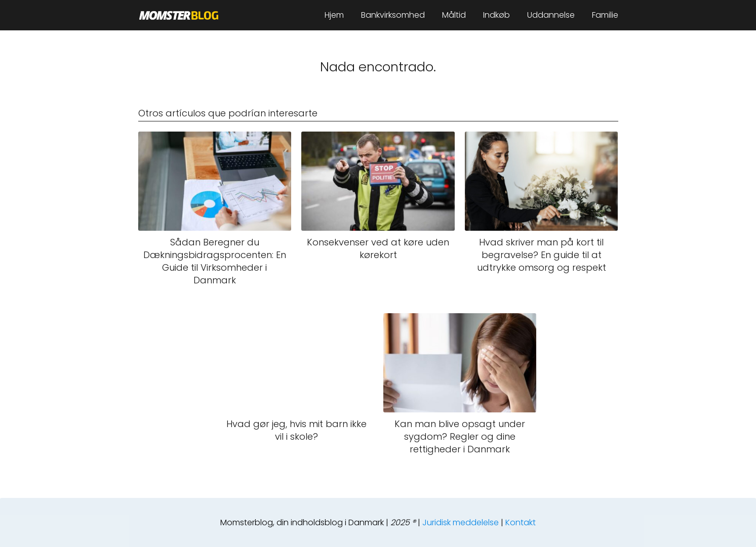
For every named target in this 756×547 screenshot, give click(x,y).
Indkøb (496, 15)
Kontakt (521, 522)
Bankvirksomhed (393, 15)
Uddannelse (551, 15)
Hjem (334, 15)
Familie (605, 15)
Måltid (454, 15)
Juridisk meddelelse (461, 522)
